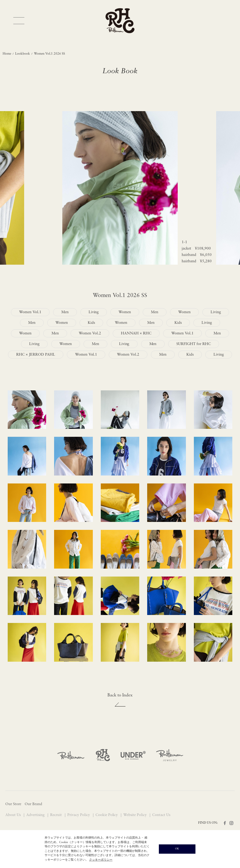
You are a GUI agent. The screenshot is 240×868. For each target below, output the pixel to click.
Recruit (56, 815)
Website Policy (136, 815)
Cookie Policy (107, 815)
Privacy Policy (79, 815)
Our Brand (33, 804)
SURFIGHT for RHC (194, 344)
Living (94, 312)
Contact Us (161, 815)
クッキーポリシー (101, 860)
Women (125, 312)
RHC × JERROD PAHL (36, 355)
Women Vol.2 (90, 333)
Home (7, 54)
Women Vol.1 (30, 312)
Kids (91, 323)
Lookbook (23, 54)
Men (65, 312)
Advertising (36, 815)
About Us (14, 815)
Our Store (13, 804)
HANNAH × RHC (136, 333)
